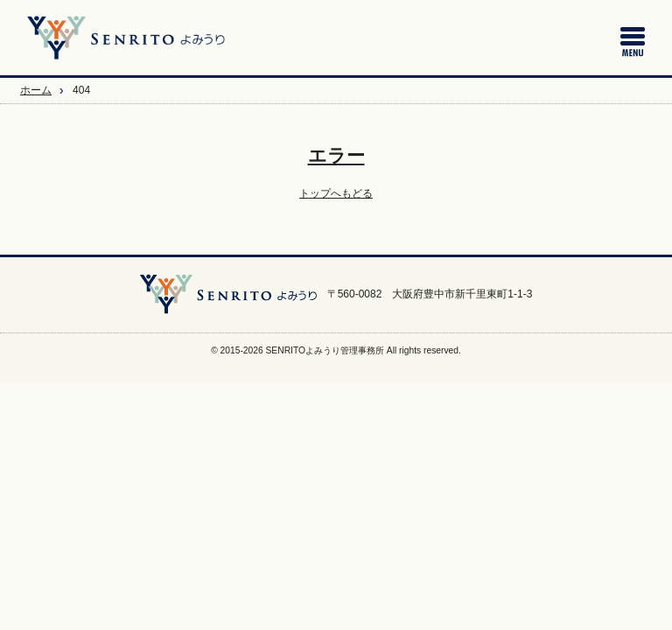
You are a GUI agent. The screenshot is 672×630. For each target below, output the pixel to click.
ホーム (36, 90)
